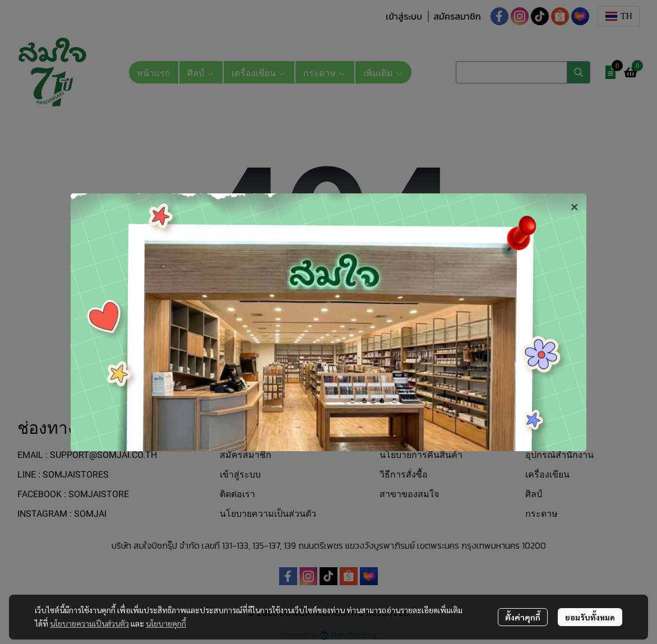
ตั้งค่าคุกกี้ (523, 617)
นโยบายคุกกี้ (166, 623)
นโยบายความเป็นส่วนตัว (89, 623)
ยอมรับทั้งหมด (590, 617)
